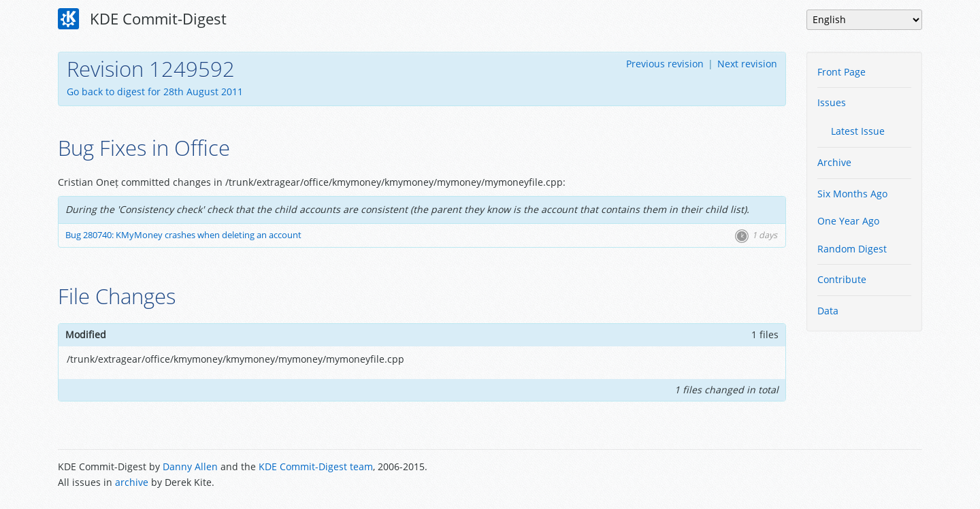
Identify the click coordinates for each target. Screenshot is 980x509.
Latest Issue (858, 131)
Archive (834, 162)
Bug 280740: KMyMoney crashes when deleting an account (183, 235)
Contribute (842, 279)
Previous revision (665, 64)
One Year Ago (848, 221)
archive (132, 482)
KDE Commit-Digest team (316, 466)
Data (828, 311)
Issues (832, 102)
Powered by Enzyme (870, 476)
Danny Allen (190, 466)
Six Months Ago (852, 194)
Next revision (747, 64)
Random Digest (852, 249)
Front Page (842, 72)
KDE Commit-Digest (142, 19)
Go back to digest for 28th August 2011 (155, 92)
